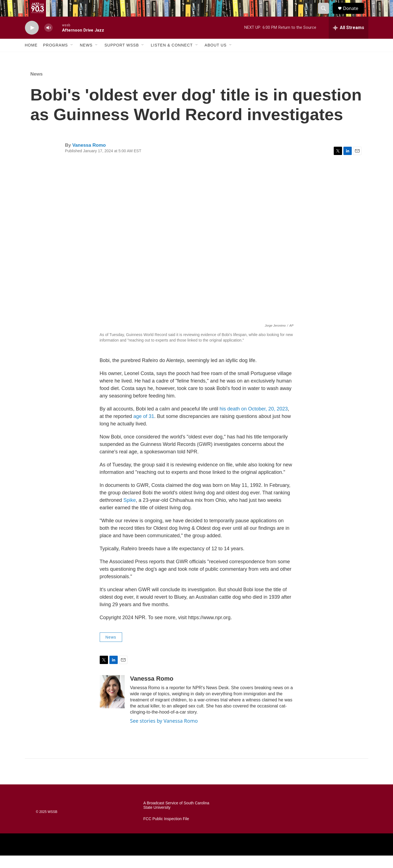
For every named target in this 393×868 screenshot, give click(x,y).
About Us (216, 58)
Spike (130, 513)
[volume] (48, 40)
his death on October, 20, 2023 (254, 421)
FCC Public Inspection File (166, 831)
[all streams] (349, 40)
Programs (56, 58)
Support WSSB (122, 58)
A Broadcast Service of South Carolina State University (176, 818)
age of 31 (144, 429)
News (86, 58)
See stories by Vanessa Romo (164, 733)
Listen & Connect (172, 58)
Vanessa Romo (89, 158)
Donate (354, 15)
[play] (32, 40)
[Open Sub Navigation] (72, 58)
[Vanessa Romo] (112, 704)
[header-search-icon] (326, 15)
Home (31, 58)
